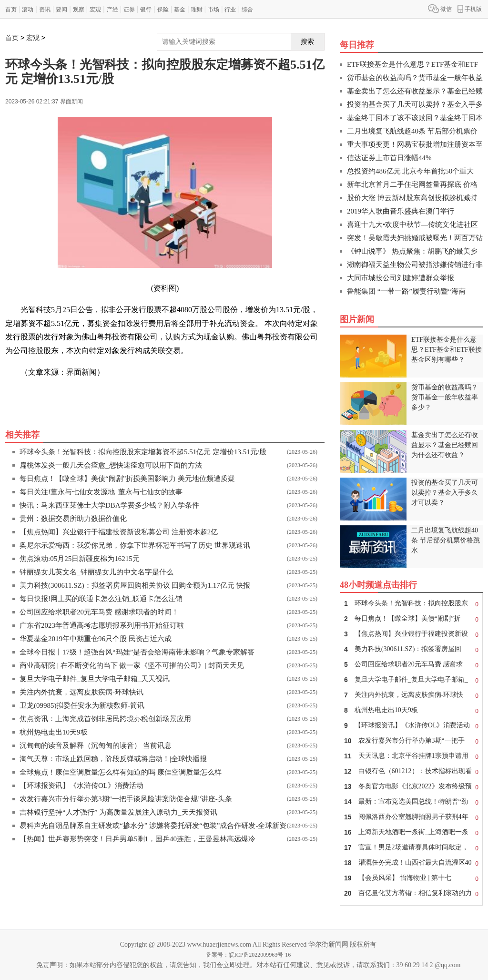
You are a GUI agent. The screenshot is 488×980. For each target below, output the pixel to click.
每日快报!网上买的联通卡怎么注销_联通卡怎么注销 (101, 599)
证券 (129, 10)
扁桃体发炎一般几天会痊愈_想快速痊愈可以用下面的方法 (111, 465)
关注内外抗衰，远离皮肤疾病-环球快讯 (81, 692)
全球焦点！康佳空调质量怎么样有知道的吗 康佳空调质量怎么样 (121, 772)
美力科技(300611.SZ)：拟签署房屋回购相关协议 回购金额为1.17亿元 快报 (135, 585)
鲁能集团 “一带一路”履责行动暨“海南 (406, 291)
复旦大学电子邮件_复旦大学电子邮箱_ (411, 680)
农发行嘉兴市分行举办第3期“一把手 (411, 741)
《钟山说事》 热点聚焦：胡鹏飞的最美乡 (412, 251)
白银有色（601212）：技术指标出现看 (411, 771)
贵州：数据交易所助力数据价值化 (73, 519)
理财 (197, 10)
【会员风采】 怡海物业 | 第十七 (411, 878)
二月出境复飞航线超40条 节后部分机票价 (412, 131)
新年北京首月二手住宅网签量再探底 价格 (412, 184)
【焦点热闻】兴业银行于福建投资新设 (411, 634)
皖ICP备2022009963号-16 (260, 955)
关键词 (32, 393)
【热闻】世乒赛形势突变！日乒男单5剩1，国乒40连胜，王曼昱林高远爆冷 (137, 839)
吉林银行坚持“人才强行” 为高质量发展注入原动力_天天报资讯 (118, 812)
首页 (11, 10)
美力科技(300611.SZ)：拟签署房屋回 (411, 649)
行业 (230, 10)
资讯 (45, 10)
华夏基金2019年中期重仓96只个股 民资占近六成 (96, 639)
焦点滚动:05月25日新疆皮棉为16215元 (80, 559)
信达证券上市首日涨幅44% (389, 158)
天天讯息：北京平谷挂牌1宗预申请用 (411, 756)
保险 (163, 10)
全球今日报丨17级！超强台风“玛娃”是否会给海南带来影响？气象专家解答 (137, 652)
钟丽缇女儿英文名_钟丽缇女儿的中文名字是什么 (97, 572)
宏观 (95, 10)
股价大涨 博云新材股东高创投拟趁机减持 (412, 198)
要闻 (61, 10)
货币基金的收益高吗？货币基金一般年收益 (415, 78)
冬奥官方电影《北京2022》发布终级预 (411, 786)
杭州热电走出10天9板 (54, 732)
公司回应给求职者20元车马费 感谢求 (411, 664)
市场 (213, 10)
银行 (146, 10)
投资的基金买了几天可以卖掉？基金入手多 (415, 104)
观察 (79, 10)
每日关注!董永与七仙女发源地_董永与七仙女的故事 (101, 492)
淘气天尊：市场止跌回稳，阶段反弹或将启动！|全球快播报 (113, 759)
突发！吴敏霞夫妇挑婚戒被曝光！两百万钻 (415, 238)
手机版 (470, 9)
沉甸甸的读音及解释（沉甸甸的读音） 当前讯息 (96, 745)
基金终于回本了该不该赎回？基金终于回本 (415, 118)
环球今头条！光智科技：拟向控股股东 (411, 603)
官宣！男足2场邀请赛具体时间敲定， (411, 847)
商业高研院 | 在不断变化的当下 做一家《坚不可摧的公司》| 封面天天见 (132, 665)
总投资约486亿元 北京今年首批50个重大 (410, 171)
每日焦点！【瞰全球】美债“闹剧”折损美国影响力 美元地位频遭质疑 (127, 479)
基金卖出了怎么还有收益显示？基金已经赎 (415, 91)
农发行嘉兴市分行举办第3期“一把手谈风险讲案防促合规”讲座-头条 (126, 799)
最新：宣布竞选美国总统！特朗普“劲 (411, 802)
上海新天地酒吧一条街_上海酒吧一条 (411, 832)
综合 (247, 10)
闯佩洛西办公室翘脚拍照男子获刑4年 (411, 817)
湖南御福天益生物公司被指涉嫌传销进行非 (415, 265)
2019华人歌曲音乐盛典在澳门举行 (401, 211)
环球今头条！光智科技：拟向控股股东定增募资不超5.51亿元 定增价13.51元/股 (143, 452)
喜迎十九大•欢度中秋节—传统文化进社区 (412, 225)
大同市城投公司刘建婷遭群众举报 (401, 278)
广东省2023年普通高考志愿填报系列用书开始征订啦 (102, 625)
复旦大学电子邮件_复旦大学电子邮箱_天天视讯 (95, 679)
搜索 (307, 41)
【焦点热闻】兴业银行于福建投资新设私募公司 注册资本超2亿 (119, 532)
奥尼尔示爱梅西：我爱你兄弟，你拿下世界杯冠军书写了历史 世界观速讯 (135, 545)
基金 (180, 10)
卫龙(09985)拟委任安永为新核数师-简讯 (82, 705)
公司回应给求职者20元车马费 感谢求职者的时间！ (99, 612)
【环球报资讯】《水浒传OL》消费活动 (81, 786)
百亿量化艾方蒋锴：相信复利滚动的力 (411, 893)
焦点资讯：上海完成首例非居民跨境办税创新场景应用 (105, 719)
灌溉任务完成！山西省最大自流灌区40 (411, 863)
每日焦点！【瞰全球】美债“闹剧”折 (411, 619)
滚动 (28, 10)
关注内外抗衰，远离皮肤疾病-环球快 (411, 695)
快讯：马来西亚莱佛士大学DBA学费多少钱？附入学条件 (109, 505)
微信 (440, 9)
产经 (112, 10)
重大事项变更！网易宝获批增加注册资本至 (415, 144)
